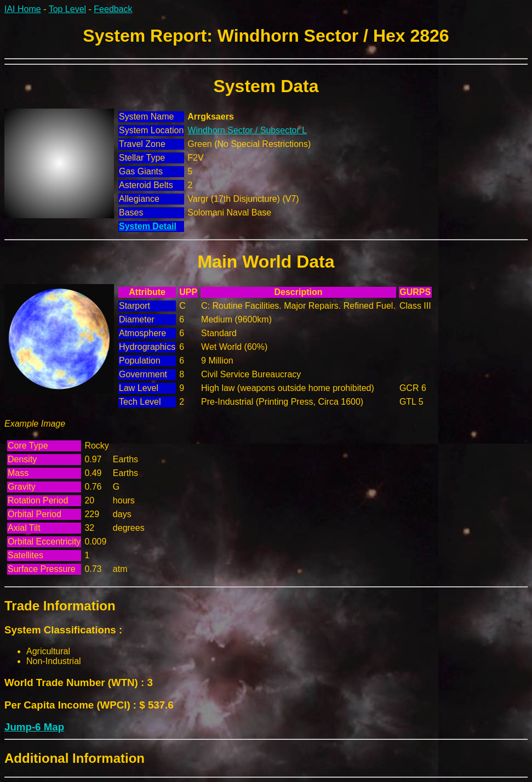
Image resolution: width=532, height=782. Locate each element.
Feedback (113, 9)
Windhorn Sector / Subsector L (247, 130)
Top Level (68, 9)
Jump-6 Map (34, 727)
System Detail (148, 226)
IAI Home (23, 9)
